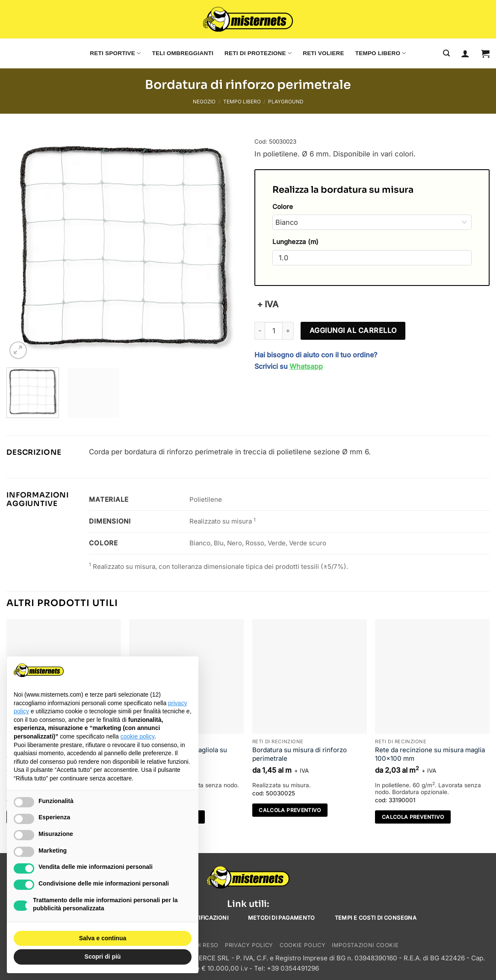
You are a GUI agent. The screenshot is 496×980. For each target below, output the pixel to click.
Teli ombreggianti (183, 53)
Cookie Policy (303, 945)
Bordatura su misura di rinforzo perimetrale (300, 754)
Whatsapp (306, 366)
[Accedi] (465, 53)
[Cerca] (446, 53)
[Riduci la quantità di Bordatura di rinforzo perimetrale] (260, 331)
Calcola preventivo (290, 810)
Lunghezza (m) (295, 242)
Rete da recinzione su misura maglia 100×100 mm (430, 754)
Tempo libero (381, 53)
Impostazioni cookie (365, 945)
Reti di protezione (258, 53)
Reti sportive (115, 53)
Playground (286, 102)
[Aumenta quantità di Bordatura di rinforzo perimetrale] (288, 331)
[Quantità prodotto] (274, 331)
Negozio (204, 102)
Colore (283, 207)
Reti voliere (323, 53)
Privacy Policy (249, 945)
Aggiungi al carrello (353, 330)
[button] (485, 53)
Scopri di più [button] (103, 956)
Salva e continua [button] (103, 938)
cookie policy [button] (137, 736)
